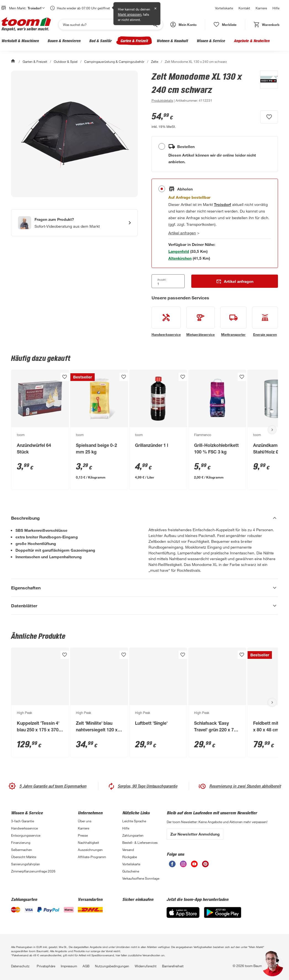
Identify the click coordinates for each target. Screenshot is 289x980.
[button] (183, 25)
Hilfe (276, 8)
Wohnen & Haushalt (172, 41)
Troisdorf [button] (36, 8)
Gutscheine (131, 871)
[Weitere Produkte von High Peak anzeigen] (266, 87)
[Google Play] (223, 916)
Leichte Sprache (134, 821)
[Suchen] (107, 25)
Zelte (155, 61)
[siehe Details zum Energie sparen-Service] (265, 322)
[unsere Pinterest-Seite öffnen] (205, 866)
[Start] (14, 61)
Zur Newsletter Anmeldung (195, 834)
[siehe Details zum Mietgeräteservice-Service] (201, 322)
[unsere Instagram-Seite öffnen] (183, 866)
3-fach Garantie (22, 821)
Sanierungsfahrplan (26, 864)
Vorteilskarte (224, 8)
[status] (225, 25)
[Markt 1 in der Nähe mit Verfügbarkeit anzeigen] (179, 251)
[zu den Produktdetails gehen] (162, 100)
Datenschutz (20, 966)
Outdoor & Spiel (66, 61)
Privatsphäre (46, 966)
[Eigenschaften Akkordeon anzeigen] (144, 588)
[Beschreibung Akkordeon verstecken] (144, 518)
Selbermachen (22, 850)
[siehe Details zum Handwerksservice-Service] (166, 322)
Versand (128, 850)
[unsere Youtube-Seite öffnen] (194, 866)
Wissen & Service (211, 41)
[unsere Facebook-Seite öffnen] (172, 866)
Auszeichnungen (90, 850)
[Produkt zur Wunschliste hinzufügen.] (269, 117)
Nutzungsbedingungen (112, 966)
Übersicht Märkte (24, 857)
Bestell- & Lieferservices (140, 842)
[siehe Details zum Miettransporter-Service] (233, 322)
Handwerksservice (24, 828)
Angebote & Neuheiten (252, 41)
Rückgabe (130, 857)
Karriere (261, 8)
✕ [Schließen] (155, 9)
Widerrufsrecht (146, 966)
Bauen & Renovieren (64, 41)
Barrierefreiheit (173, 966)
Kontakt (244, 8)
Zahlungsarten (133, 835)
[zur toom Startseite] (26, 25)
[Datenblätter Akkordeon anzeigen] (144, 606)
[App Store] (183, 916)
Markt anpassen (130, 15)
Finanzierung (21, 842)
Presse (83, 835)
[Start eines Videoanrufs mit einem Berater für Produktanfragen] (74, 223)
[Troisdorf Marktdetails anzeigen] (222, 204)
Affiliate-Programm (92, 857)
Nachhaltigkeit (88, 842)
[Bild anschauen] (74, 134)
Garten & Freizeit (134, 41)
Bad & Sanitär (100, 41)
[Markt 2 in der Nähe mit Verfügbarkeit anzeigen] (180, 258)
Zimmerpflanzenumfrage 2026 (33, 871)
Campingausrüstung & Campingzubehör (114, 61)
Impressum (69, 966)
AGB (86, 966)
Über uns (85, 821)
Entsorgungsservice (26, 835)
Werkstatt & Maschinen (20, 41)
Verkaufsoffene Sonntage (141, 878)
